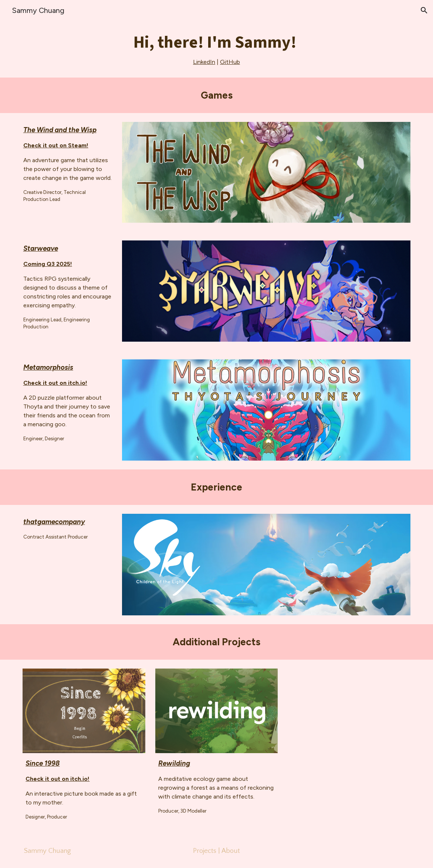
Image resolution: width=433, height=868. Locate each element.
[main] (216, 49)
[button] (424, 10)
